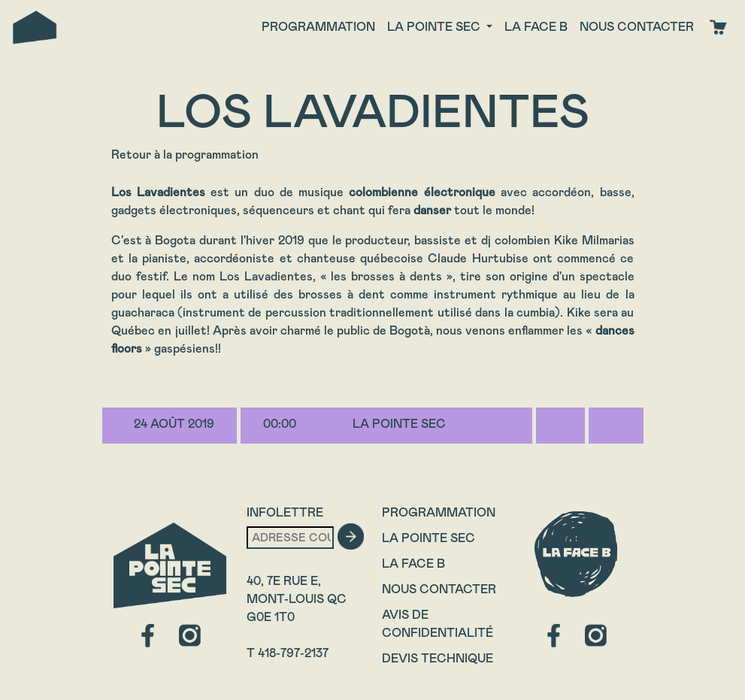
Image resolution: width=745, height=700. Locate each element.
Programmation (318, 27)
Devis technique (438, 658)
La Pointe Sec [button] (435, 27)
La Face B (413, 564)
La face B (536, 27)
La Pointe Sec (429, 538)
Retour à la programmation (185, 155)
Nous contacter (637, 27)
